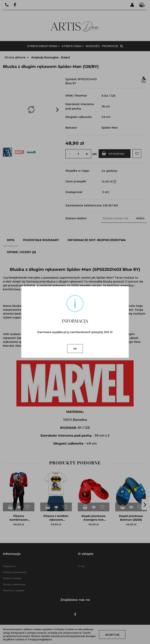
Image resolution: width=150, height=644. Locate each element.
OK (75, 349)
